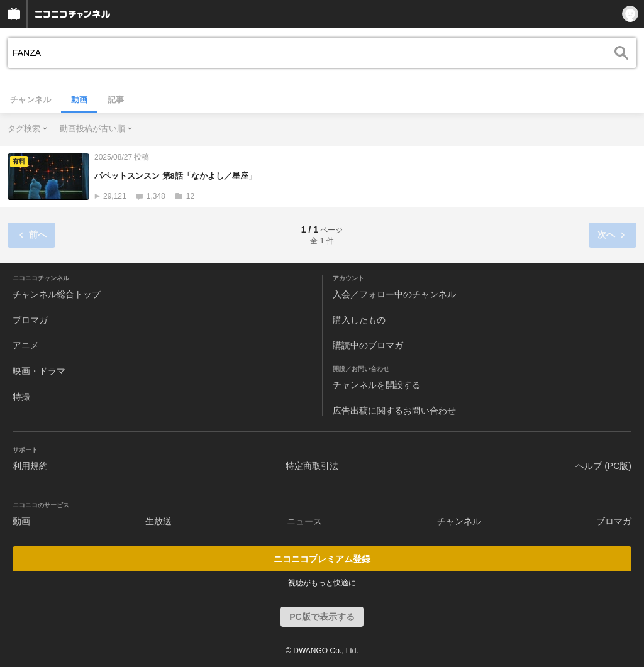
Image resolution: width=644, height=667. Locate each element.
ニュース (304, 521)
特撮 (21, 397)
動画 (79, 100)
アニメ (26, 345)
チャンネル (31, 100)
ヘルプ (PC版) (603, 466)
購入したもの (359, 320)
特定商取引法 (312, 466)
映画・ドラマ (39, 371)
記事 (116, 100)
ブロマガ (30, 320)
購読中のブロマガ (368, 345)
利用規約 (30, 466)
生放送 (158, 521)
